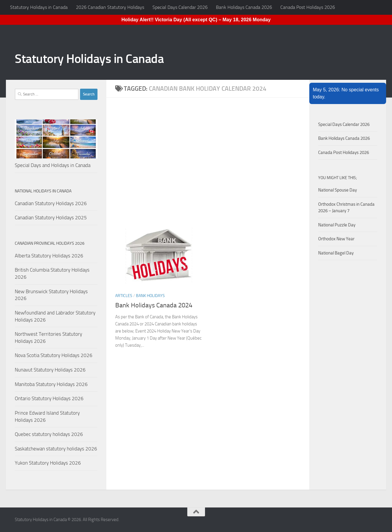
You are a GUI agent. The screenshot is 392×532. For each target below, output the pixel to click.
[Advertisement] (212, 167)
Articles (124, 296)
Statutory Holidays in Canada (39, 7)
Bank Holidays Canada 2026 (244, 7)
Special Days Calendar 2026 (180, 7)
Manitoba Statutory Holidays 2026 (51, 384)
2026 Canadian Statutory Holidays (110, 7)
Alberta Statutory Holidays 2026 (49, 256)
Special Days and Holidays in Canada (53, 165)
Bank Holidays (150, 296)
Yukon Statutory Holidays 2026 (48, 463)
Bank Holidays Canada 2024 (154, 305)
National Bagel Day (336, 253)
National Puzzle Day (337, 225)
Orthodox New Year (336, 239)
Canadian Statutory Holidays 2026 (51, 203)
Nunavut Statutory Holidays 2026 (50, 370)
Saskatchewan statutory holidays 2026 (56, 449)
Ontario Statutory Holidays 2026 (49, 398)
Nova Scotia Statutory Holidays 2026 (54, 355)
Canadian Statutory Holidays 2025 (51, 218)
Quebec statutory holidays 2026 (49, 434)
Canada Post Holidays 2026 (308, 7)
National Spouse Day (337, 190)
